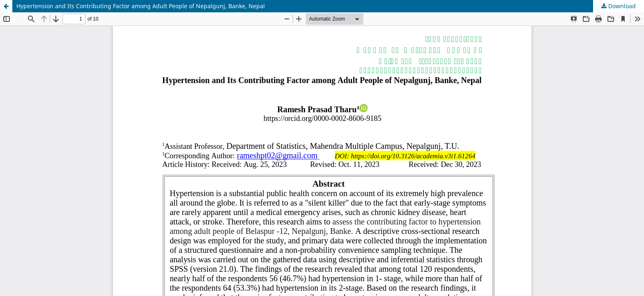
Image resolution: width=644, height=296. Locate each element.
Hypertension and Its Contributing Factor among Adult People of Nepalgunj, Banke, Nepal (141, 6)
